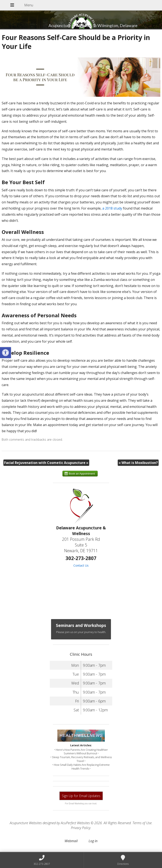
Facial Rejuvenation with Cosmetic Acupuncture (46, 463)
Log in (93, 841)
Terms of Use (142, 823)
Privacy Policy (81, 828)
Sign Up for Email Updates (81, 796)
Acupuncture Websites (26, 823)
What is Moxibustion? (138, 463)
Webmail (71, 841)
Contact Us (81, 565)
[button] (5, 353)
